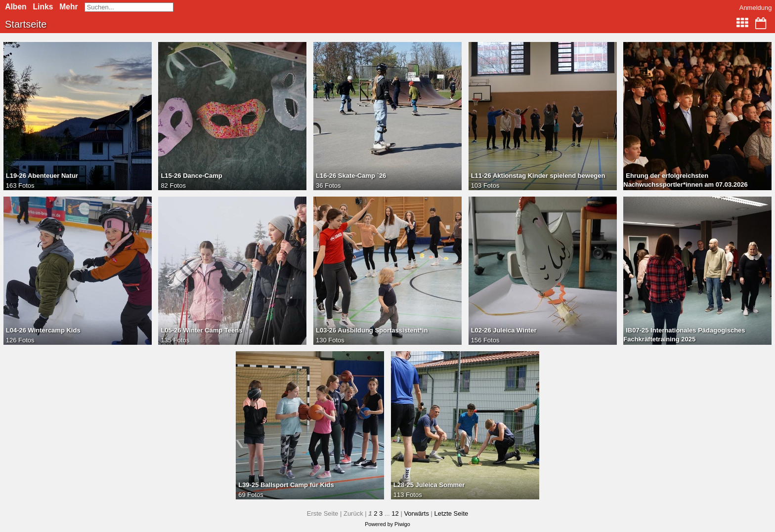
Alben (16, 7)
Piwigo (402, 524)
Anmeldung (756, 8)
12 (395, 513)
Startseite (26, 24)
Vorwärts (416, 513)
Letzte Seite (452, 513)
